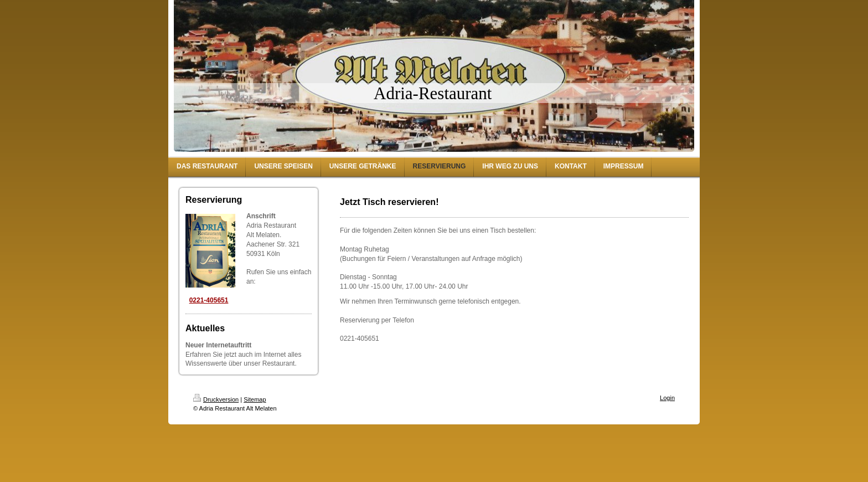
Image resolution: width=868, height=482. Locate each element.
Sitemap (255, 399)
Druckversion (216, 399)
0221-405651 (209, 300)
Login (667, 398)
